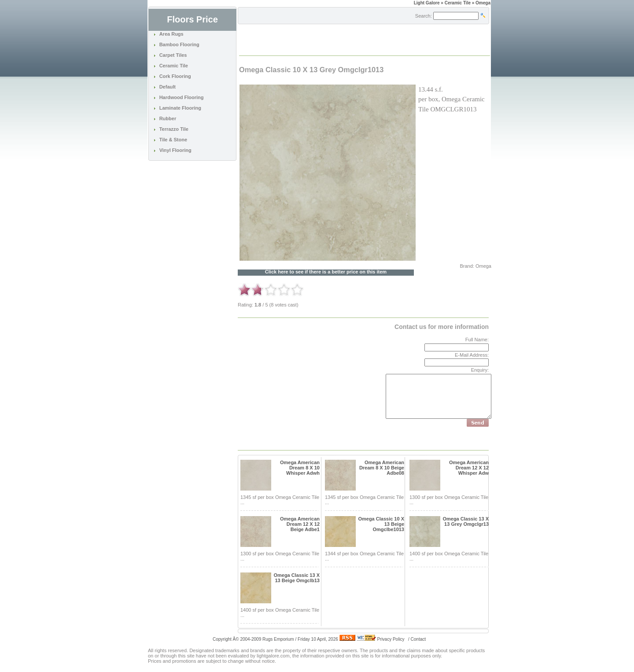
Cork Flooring (175, 76)
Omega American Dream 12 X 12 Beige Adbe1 (300, 524)
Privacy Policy (391, 639)
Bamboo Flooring (179, 44)
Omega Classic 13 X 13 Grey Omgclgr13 (466, 521)
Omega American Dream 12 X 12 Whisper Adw (469, 468)
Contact (418, 639)
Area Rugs (171, 34)
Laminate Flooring (180, 108)
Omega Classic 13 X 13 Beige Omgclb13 (297, 578)
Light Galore (427, 3)
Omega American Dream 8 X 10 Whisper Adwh (300, 468)
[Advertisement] (343, 39)
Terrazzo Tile (174, 129)
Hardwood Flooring (182, 97)
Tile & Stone (173, 140)
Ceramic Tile (174, 66)
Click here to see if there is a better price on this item (326, 272)
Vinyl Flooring (175, 150)
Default (168, 87)
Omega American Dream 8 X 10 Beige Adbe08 (382, 468)
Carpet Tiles (173, 55)
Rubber (168, 118)
